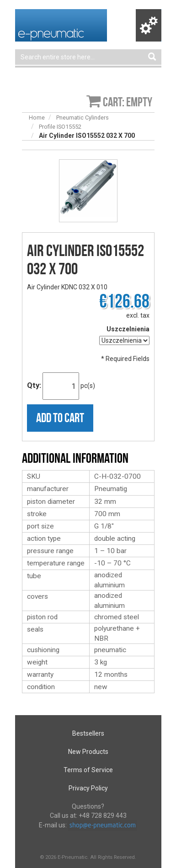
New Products (88, 752)
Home (37, 118)
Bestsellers (88, 733)
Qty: (34, 385)
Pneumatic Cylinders (83, 118)
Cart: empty (128, 102)
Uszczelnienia (128, 329)
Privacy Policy (88, 788)
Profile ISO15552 (60, 127)
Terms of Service (88, 770)
